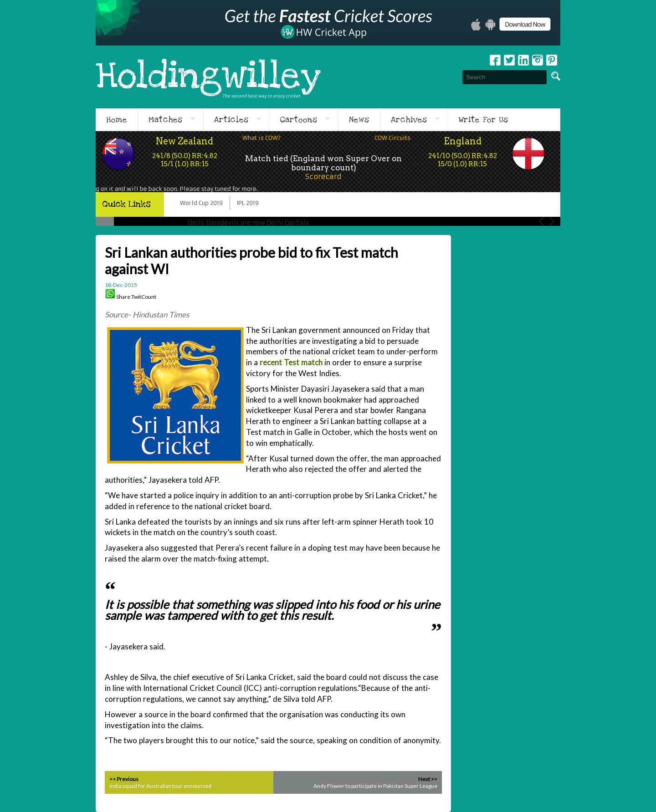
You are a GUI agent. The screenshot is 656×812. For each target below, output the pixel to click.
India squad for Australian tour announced (160, 786)
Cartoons (299, 120)
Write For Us (484, 120)
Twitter (509, 60)
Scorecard (323, 176)
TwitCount (144, 297)
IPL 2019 (248, 203)
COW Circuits (392, 138)
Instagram (538, 60)
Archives (409, 120)
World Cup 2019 (201, 203)
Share (123, 297)
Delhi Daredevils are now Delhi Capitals (248, 223)
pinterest (552, 60)
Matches (166, 120)
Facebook (495, 60)
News (359, 120)
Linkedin (523, 60)
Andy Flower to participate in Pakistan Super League (375, 786)
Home (117, 120)
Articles (231, 120)
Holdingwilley (208, 77)
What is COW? (261, 138)
